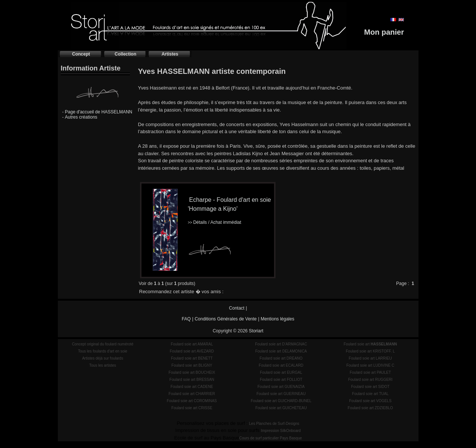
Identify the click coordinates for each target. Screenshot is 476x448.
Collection (125, 54)
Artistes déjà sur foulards (103, 358)
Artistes (170, 54)
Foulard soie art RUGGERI (370, 380)
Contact (237, 308)
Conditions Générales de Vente (225, 319)
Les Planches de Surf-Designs (274, 424)
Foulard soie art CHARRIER (192, 394)
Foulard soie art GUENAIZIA (281, 387)
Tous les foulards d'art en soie (103, 351)
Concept (81, 54)
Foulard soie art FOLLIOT (281, 380)
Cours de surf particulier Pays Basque (271, 438)
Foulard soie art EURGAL (281, 372)
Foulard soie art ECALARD (281, 365)
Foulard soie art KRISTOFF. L (370, 351)
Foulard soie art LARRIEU (370, 358)
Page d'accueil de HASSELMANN (99, 112)
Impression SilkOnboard (281, 431)
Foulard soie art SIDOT (371, 387)
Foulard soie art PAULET (370, 372)
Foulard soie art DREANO (281, 358)
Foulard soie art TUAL (370, 394)
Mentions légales (277, 319)
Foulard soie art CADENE (192, 387)
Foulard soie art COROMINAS (192, 401)
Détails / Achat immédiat (214, 222)
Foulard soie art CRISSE (192, 408)
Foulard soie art (371, 344)
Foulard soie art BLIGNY (192, 365)
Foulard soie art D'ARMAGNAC (281, 344)
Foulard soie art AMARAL (192, 344)
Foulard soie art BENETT (192, 358)
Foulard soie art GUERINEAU (281, 394)
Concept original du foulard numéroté (103, 344)
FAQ (186, 319)
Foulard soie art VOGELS (370, 401)
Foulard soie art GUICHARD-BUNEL (281, 401)
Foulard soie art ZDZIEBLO (370, 408)
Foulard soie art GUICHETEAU (281, 408)
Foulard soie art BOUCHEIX (192, 372)
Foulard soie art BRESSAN (192, 380)
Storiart (256, 331)
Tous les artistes (103, 365)
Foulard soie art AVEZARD (192, 351)
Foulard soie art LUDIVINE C (370, 365)
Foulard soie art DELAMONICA (281, 351)
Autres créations (81, 117)
